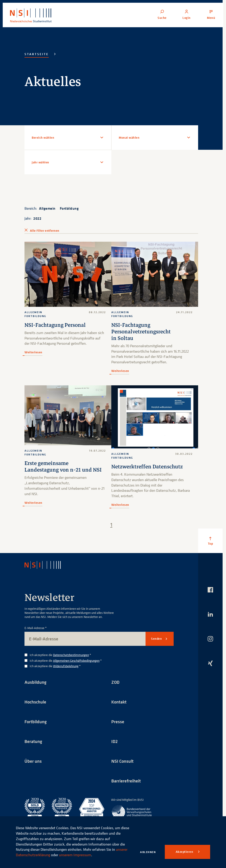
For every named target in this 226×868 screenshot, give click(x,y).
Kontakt (119, 702)
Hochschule (35, 702)
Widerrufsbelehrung (66, 666)
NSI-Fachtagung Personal (55, 325)
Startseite (37, 54)
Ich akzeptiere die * (60, 655)
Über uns (33, 761)
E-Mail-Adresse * (36, 628)
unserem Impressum (75, 855)
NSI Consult (122, 761)
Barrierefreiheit (126, 781)
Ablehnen (148, 852)
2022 (37, 218)
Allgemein (47, 208)
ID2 (114, 741)
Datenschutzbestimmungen (71, 655)
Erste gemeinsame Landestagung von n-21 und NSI (63, 467)
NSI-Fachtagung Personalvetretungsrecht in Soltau (141, 332)
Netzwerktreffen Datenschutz (147, 467)
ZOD (115, 682)
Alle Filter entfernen (45, 231)
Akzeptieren (185, 852)
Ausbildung (35, 682)
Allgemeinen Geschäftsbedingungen (76, 660)
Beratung (33, 741)
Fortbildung (69, 208)
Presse (118, 722)
